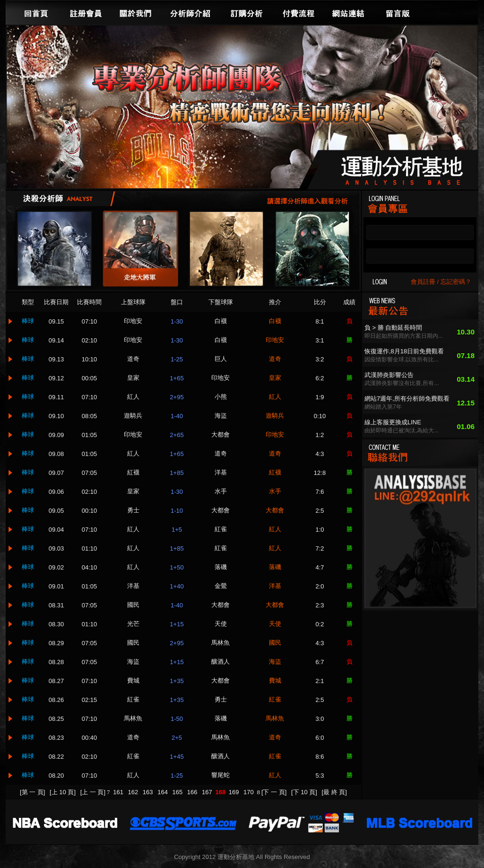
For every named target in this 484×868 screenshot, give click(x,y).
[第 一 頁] (32, 792)
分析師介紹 (190, 12)
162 (134, 792)
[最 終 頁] (334, 792)
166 (193, 792)
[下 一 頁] (274, 792)
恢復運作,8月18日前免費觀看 (404, 351)
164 (163, 792)
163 (149, 792)
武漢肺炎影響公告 (389, 375)
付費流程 (299, 12)
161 (119, 792)
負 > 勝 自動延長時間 (393, 328)
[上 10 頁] (63, 792)
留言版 (398, 12)
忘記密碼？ (456, 282)
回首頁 (36, 12)
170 (249, 792)
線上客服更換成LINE (393, 422)
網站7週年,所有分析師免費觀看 (407, 399)
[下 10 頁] (304, 792)
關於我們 (136, 12)
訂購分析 (247, 12)
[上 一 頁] (93, 792)
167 (208, 792)
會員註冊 (423, 282)
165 (178, 792)
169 (235, 792)
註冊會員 (86, 12)
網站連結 (348, 12)
